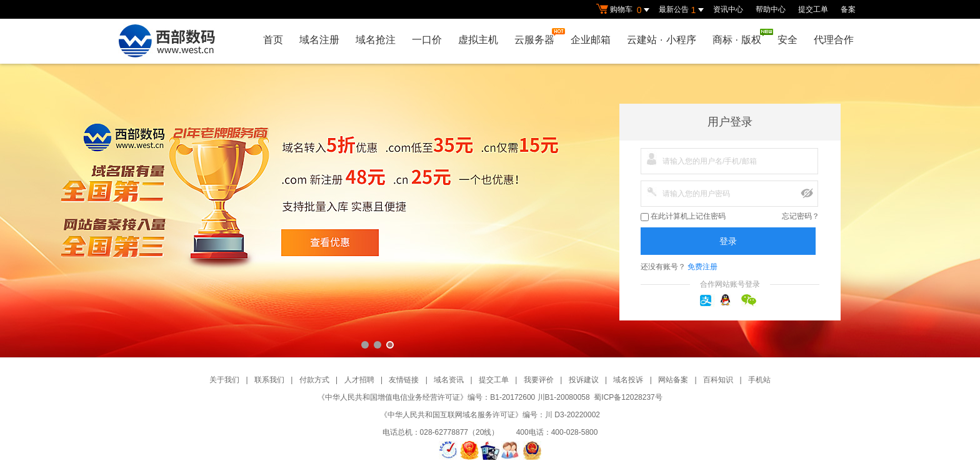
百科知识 (718, 380)
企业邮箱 (591, 40)
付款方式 (314, 380)
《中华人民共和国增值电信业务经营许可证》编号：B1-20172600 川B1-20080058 (453, 397)
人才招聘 (359, 380)
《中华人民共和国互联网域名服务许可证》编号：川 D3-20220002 (490, 415)
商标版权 (740, 37)
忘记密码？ (801, 216)
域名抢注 (376, 40)
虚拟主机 (478, 40)
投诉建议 (584, 380)
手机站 (759, 380)
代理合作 (834, 40)
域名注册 (319, 40)
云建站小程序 (661, 40)
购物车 (624, 10)
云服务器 (537, 37)
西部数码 (490, 211)
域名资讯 (449, 380)
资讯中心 (728, 9)
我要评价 (539, 380)
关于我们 (224, 380)
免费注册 (702, 267)
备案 (848, 9)
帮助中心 (771, 9)
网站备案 (673, 380)
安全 (787, 40)
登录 (728, 241)
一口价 (427, 40)
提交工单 (813, 9)
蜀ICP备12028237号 (628, 397)
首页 (273, 40)
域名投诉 (628, 380)
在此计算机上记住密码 (683, 216)
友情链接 (404, 380)
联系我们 (269, 380)
